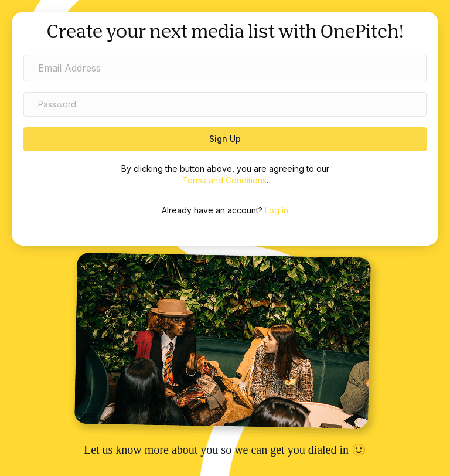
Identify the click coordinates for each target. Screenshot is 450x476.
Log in (277, 210)
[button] (225, 139)
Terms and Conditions (224, 180)
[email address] (225, 68)
